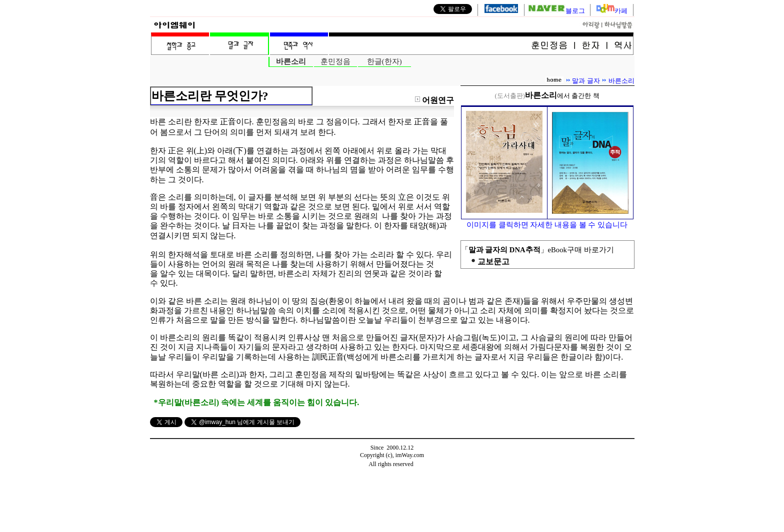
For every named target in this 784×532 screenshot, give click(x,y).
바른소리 (621, 81)
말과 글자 (586, 81)
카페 (621, 11)
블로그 (557, 11)
